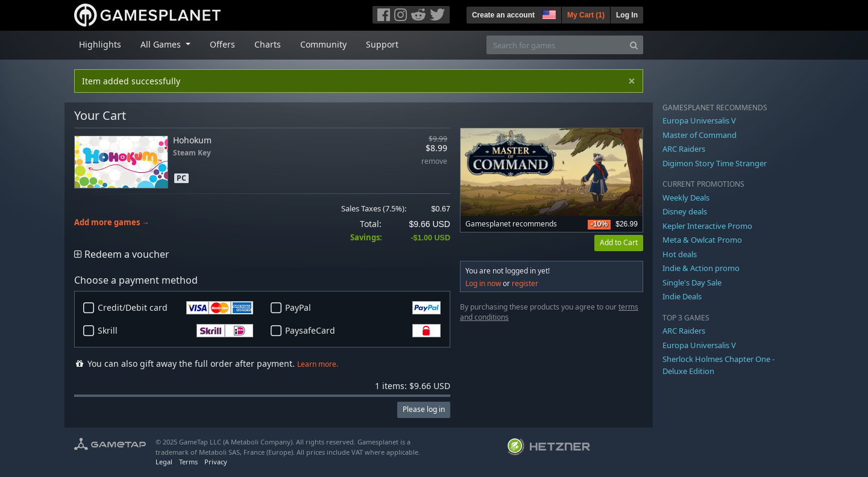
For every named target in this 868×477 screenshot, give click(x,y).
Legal (164, 462)
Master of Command (700, 135)
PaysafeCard (363, 331)
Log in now (483, 283)
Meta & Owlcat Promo (702, 240)
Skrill (175, 331)
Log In (627, 15)
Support (382, 44)
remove (434, 162)
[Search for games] (556, 45)
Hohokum (192, 140)
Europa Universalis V (699, 120)
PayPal (363, 308)
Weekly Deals (686, 198)
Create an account (503, 15)
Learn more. (318, 364)
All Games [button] (162, 44)
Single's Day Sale (692, 282)
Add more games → (112, 223)
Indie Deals (682, 296)
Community (323, 44)
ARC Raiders (684, 149)
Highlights (100, 44)
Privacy (216, 462)
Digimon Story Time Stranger (715, 163)
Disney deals (685, 211)
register (525, 283)
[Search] (634, 45)
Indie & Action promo (701, 268)
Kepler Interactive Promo (707, 226)
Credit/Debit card (175, 308)
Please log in (424, 409)
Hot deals (680, 254)
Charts (268, 44)
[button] (548, 13)
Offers (222, 44)
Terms (188, 462)
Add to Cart (619, 242)
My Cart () (586, 15)
